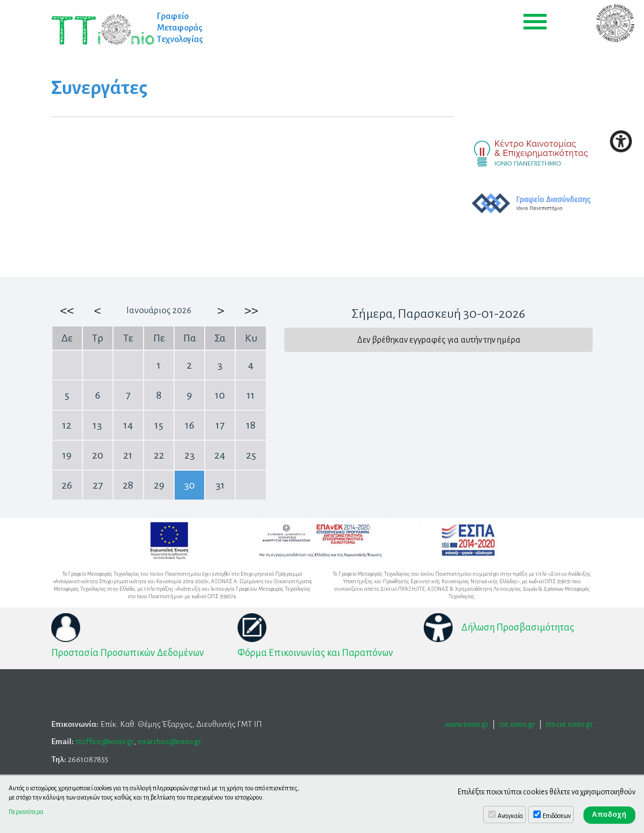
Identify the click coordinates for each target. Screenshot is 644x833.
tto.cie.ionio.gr (569, 724)
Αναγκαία (510, 816)
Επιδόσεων (557, 816)
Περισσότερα (26, 812)
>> (251, 310)
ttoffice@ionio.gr (105, 742)
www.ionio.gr (467, 724)
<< (67, 310)
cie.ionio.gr (517, 724)
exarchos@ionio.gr (170, 742)
